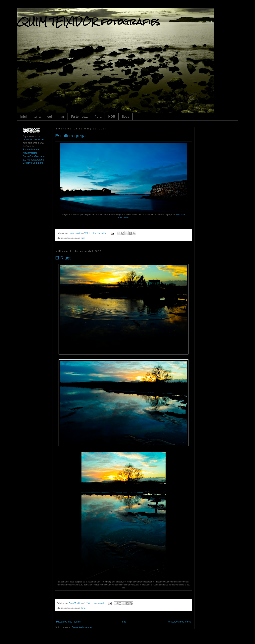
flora (98, 117)
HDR (112, 117)
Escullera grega (70, 136)
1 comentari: (99, 603)
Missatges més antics (179, 622)
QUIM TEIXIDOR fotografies (88, 22)
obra (35, 136)
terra (37, 117)
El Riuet (63, 258)
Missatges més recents (68, 622)
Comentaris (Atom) (82, 627)
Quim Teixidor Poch (33, 140)
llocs (126, 117)
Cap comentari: (100, 233)
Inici (24, 117)
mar (61, 117)
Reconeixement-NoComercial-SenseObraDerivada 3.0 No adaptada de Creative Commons (34, 156)
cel (50, 117)
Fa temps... (79, 117)
